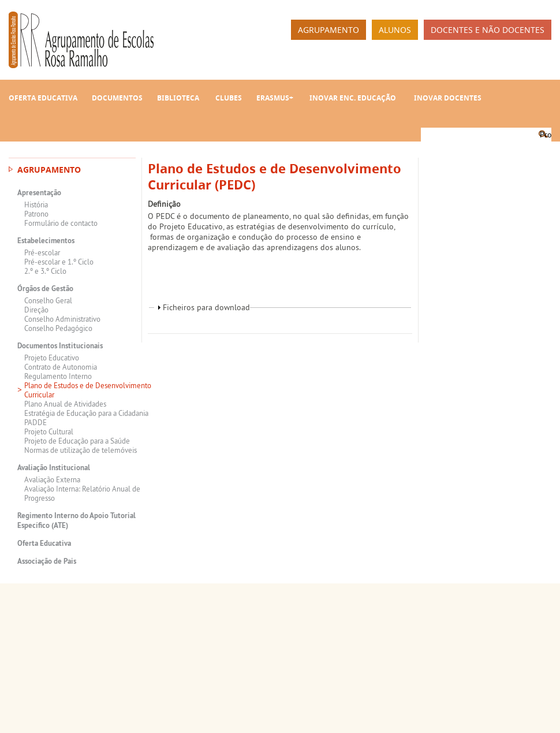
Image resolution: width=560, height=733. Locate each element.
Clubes (229, 98)
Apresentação (39, 193)
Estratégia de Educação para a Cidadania (86, 413)
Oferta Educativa (43, 98)
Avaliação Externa (52, 479)
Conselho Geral (48, 300)
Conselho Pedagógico (58, 328)
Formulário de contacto (61, 223)
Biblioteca (178, 98)
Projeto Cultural (49, 431)
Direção (36, 310)
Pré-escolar (42, 252)
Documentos (117, 98)
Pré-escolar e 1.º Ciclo (59, 262)
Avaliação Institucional (54, 468)
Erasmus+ (275, 98)
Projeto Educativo (52, 358)
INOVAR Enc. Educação (353, 98)
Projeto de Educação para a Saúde (77, 441)
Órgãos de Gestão (45, 289)
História (36, 204)
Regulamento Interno (58, 376)
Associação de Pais (47, 561)
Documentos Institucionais (60, 346)
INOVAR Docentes (448, 98)
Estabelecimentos (46, 241)
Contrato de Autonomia (61, 367)
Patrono (36, 214)
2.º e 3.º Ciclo (45, 271)
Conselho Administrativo (62, 319)
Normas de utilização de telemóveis (81, 450)
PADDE (36, 422)
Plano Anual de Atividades (65, 404)
